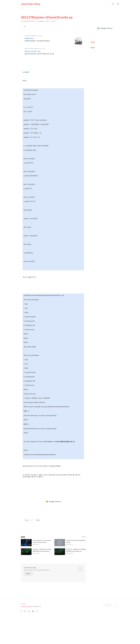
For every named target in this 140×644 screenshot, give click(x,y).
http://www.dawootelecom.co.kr (33, 49)
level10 (26, 97)
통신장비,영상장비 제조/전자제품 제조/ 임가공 (39, 54)
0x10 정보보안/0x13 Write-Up (29, 21)
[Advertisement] (53, 73)
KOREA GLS (29, 38)
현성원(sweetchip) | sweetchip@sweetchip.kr (37, 595)
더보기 (84, 562)
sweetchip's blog (30, 4)
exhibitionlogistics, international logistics (37, 41)
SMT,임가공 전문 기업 (32, 51)
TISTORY (23, 629)
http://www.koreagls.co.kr (32, 36)
